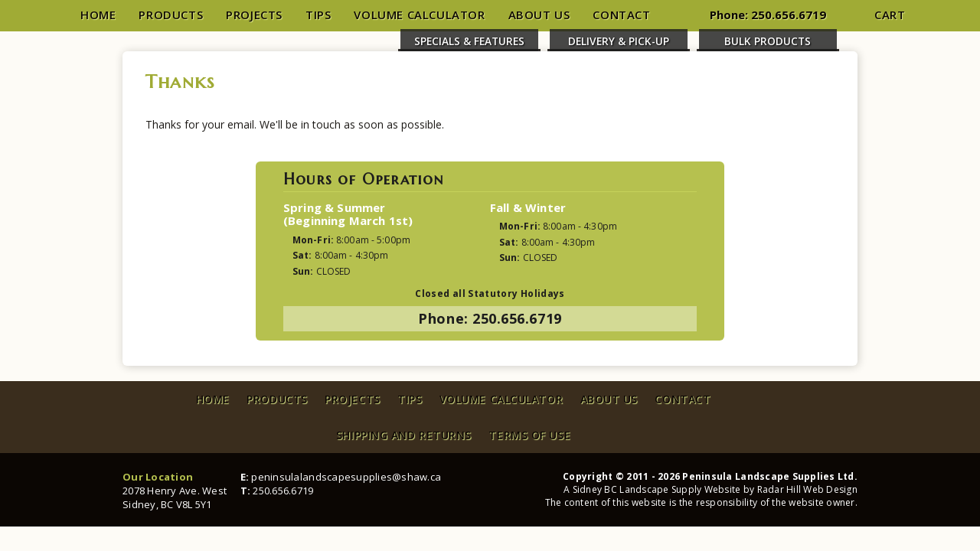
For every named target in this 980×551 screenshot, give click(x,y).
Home (98, 15)
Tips (318, 15)
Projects (254, 15)
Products (171, 15)
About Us (539, 15)
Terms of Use (529, 435)
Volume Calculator (419, 15)
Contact (621, 15)
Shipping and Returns (404, 435)
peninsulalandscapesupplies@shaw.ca (346, 477)
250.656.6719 (789, 15)
